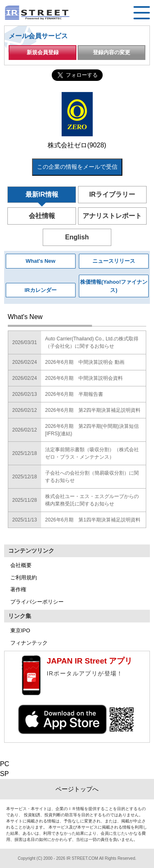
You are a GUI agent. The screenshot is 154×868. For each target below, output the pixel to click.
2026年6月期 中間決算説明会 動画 (85, 362)
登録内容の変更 (111, 52)
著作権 (18, 589)
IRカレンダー (41, 290)
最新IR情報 (42, 194)
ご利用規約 (24, 578)
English (77, 237)
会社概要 (21, 565)
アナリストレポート (112, 216)
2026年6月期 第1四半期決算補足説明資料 (93, 520)
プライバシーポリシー (37, 602)
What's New (41, 261)
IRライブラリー (112, 194)
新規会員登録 (43, 52)
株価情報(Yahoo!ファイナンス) (114, 286)
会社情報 (42, 216)
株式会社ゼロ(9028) (77, 145)
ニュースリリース (114, 261)
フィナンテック (29, 643)
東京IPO (20, 630)
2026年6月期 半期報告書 (74, 394)
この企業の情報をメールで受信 (77, 167)
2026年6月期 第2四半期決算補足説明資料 (93, 410)
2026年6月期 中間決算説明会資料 (84, 378)
